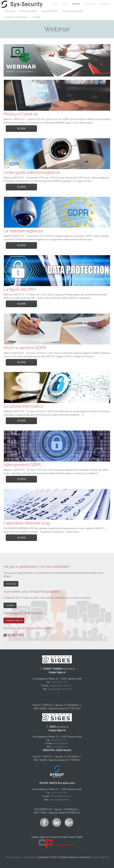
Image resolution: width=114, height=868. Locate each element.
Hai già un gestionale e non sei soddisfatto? (37, 566)
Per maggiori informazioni (23, 613)
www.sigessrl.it (60, 747)
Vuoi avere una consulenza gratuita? (32, 591)
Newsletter (105, 4)
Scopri (21, 128)
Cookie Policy (29, 857)
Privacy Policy (13, 857)
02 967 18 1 (15, 635)
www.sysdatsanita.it (60, 800)
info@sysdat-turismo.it (61, 686)
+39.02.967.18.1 (59, 682)
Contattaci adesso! (14, 620)
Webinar (76, 4)
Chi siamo (10, 11)
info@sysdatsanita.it (61, 796)
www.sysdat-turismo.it (60, 689)
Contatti (36, 17)
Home (55, 4)
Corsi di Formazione (73, 11)
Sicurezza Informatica (16, 17)
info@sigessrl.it (61, 743)
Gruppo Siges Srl (100, 857)
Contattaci (10, 605)
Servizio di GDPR (28, 11)
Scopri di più (11, 584)
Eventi (65, 4)
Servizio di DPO (50, 11)
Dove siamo (90, 4)
